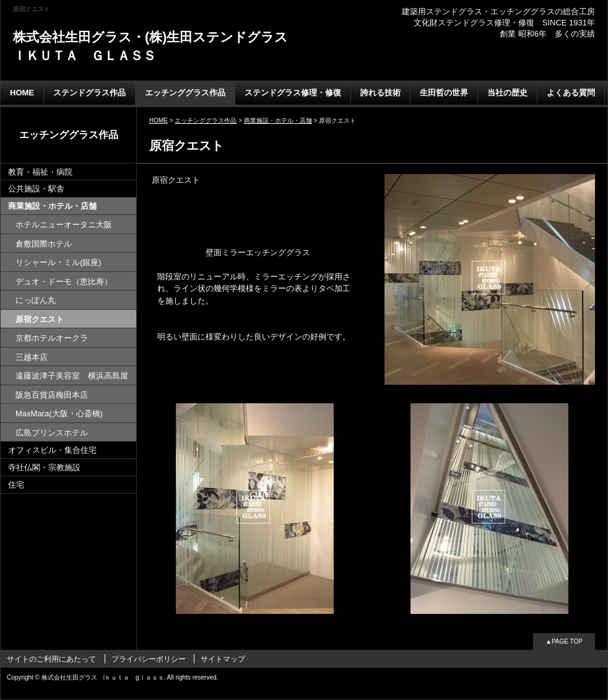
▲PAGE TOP (564, 641)
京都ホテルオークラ (52, 338)
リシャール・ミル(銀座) (59, 262)
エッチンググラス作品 (185, 93)
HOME (22, 93)
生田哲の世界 (444, 93)
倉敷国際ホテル (44, 244)
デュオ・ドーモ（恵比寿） (64, 282)
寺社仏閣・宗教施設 (44, 467)
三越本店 (32, 357)
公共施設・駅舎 (36, 189)
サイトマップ (223, 659)
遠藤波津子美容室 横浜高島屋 (72, 376)
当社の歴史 (507, 93)
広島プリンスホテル (52, 433)
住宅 (16, 485)
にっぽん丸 (36, 300)
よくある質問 (571, 93)
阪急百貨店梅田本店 (52, 395)
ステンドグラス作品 (89, 93)
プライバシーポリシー (149, 659)
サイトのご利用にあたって (51, 659)
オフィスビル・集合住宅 (52, 450)
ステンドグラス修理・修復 (293, 93)
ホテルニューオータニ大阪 (64, 225)
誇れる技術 (380, 93)
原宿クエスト (40, 319)
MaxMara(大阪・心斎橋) (59, 413)
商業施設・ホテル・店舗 (52, 206)
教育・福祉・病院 (40, 172)
